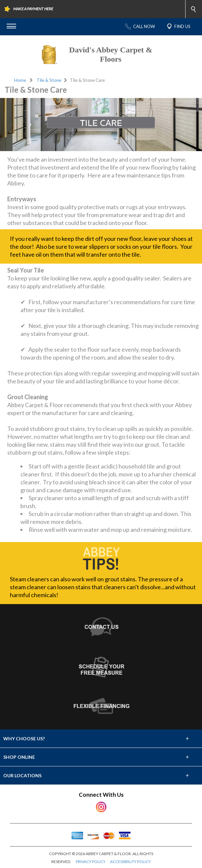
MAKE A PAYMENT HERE (33, 9)
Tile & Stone (49, 80)
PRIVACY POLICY (91, 862)
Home (20, 80)
